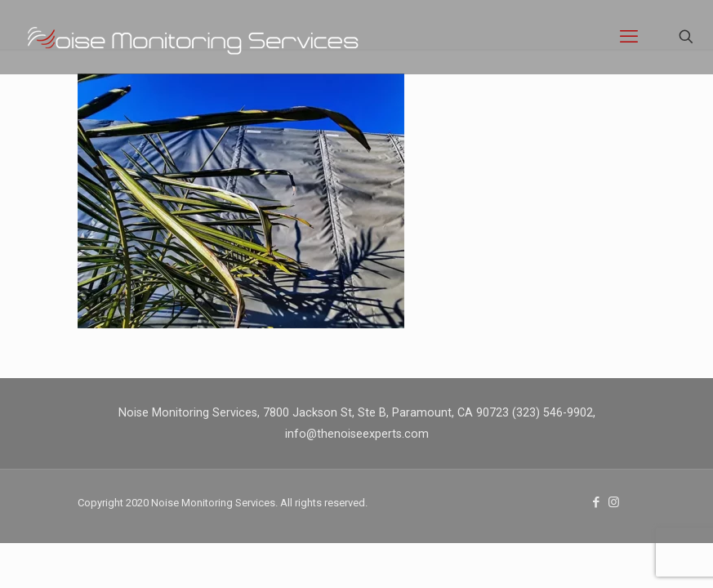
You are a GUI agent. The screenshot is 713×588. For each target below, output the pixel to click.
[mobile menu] (629, 37)
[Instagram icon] (614, 502)
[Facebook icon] (597, 502)
